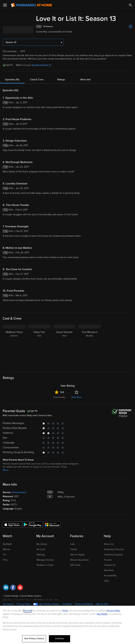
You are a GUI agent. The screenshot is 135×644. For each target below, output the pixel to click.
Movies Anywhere (80, 560)
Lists (73, 544)
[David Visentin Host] (64, 346)
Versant (28, 611)
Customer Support (113, 555)
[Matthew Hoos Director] (14, 346)
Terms (65, 611)
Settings (41, 555)
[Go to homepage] (31, 5)
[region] (67, 625)
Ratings (61, 80)
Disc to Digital (77, 555)
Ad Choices (8, 604)
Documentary (19, 492)
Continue (59, 639)
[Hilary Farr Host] (39, 346)
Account (41, 549)
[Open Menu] (5, 5)
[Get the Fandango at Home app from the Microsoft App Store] (52, 524)
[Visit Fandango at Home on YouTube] (20, 588)
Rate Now (77, 397)
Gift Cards (75, 565)
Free (5, 560)
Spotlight (7, 544)
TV (4, 555)
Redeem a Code (45, 565)
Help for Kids (102, 604)
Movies (7, 549)
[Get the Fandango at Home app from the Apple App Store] (12, 524)
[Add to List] (131, 27)
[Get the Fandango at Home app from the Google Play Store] (33, 524)
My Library (42, 544)
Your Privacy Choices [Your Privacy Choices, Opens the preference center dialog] (34, 639)
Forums (108, 560)
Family (74, 549)
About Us (109, 544)
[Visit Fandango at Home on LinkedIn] (6, 588)
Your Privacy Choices (49, 604)
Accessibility (110, 576)
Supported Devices (114, 549)
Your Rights (102, 614)
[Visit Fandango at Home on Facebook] (13, 588)
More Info (86, 80)
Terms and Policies (84, 604)
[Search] (130, 5)
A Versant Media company (30, 596)
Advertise (109, 570)
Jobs (106, 581)
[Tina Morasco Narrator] (89, 346)
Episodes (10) (12, 80)
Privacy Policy (24, 604)
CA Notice (67, 604)
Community (59, 397)
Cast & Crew (37, 80)
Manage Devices (45, 560)
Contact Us (110, 565)
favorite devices (41, 65)
